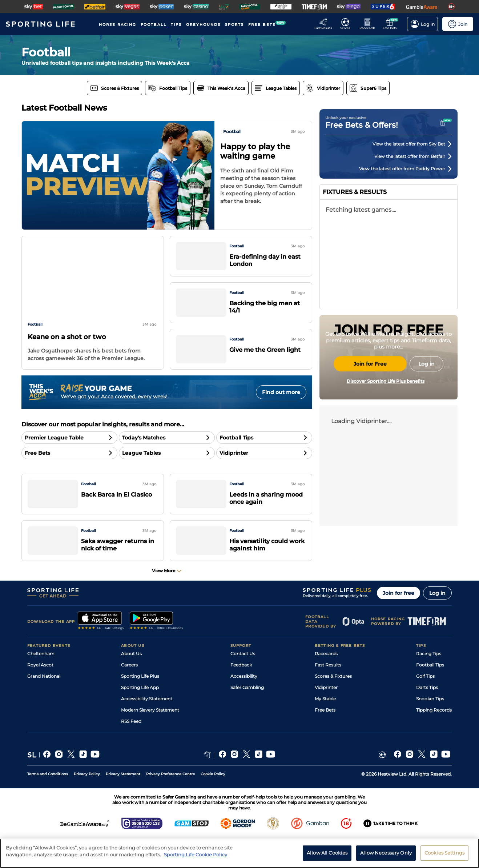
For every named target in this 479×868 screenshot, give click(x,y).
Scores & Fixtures (333, 706)
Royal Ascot (40, 695)
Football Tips (430, 695)
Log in (437, 623)
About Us (131, 684)
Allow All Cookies (327, 854)
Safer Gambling (247, 718)
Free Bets (325, 740)
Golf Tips (425, 706)
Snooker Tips (430, 729)
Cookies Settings (444, 854)
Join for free (399, 623)
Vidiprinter (326, 718)
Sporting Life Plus (140, 706)
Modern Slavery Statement (150, 740)
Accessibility (244, 706)
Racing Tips (429, 684)
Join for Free (370, 432)
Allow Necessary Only (386, 854)
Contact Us (243, 684)
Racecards (326, 684)
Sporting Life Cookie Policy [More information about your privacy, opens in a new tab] (196, 856)
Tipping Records (434, 740)
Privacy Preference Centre (170, 804)
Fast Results (328, 695)
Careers (129, 695)
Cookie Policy (213, 804)
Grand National (44, 706)
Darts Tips (427, 718)
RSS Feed (131, 751)
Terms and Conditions (48, 804)
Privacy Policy (87, 804)
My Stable (325, 729)
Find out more (281, 392)
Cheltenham (41, 684)
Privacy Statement (123, 804)
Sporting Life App (140, 718)
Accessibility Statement (147, 729)
